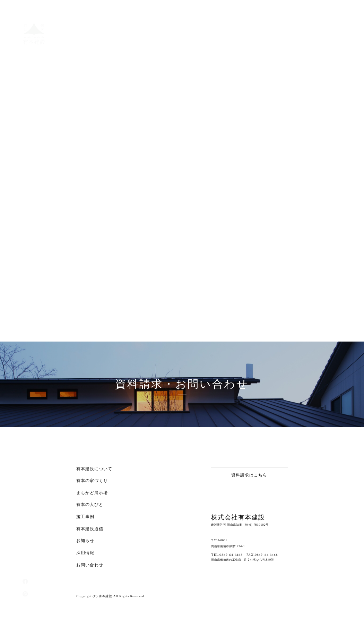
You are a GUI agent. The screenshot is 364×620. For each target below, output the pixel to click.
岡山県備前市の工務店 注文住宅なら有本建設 (243, 560)
